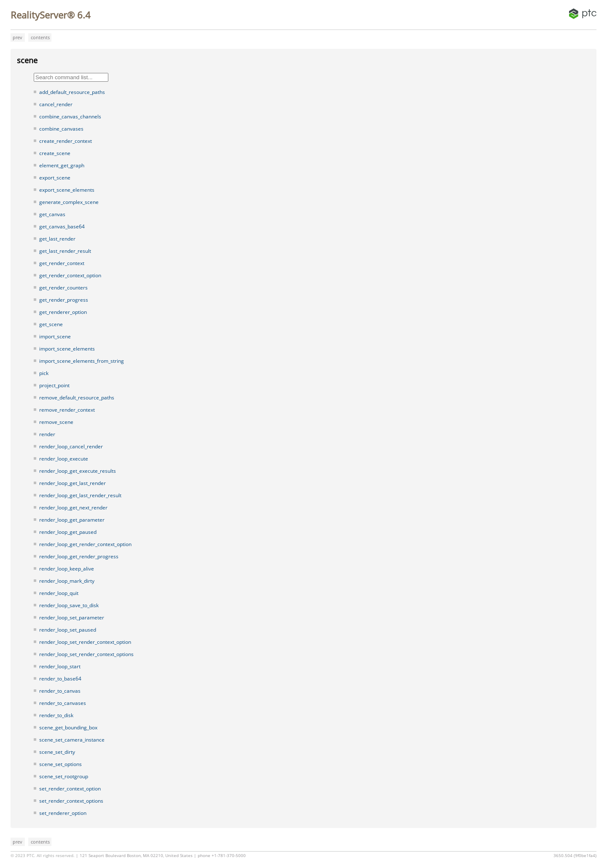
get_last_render (57, 239)
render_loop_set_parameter (72, 618)
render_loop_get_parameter (72, 520)
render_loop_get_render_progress (79, 556)
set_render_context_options (71, 801)
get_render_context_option (70, 275)
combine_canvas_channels (70, 117)
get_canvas (52, 214)
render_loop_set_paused (68, 630)
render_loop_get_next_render (73, 508)
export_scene (55, 178)
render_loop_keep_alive (67, 569)
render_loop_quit (59, 593)
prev (17, 37)
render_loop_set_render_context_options (86, 654)
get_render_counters (63, 288)
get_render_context (62, 263)
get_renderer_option (63, 312)
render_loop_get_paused (68, 532)
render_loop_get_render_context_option (85, 544)
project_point (54, 385)
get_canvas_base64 (62, 226)
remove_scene (56, 422)
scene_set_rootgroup (64, 776)
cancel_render (56, 104)
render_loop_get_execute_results (78, 471)
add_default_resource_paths (72, 92)
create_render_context (66, 141)
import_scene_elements (67, 349)
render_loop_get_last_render (73, 483)
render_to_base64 (60, 679)
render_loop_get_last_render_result (80, 495)
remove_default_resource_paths (77, 398)
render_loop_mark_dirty (67, 581)
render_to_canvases (63, 703)
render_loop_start (60, 666)
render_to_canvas (60, 691)
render (47, 434)
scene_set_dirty (57, 752)
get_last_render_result (65, 251)
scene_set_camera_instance (72, 740)
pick (44, 373)
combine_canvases (61, 129)
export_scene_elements (67, 190)
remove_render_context (67, 410)
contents (40, 37)
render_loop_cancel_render (71, 446)
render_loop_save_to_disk (69, 605)
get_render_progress (64, 300)
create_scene (55, 153)
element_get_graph (62, 165)
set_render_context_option (70, 789)
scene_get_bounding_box (68, 727)
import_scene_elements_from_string (82, 361)
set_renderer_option (63, 813)
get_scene (51, 324)
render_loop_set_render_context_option (85, 642)
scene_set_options (60, 764)
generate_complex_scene (69, 202)
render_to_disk (56, 715)
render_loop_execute (64, 459)
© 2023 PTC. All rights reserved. (43, 856)
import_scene (55, 336)
